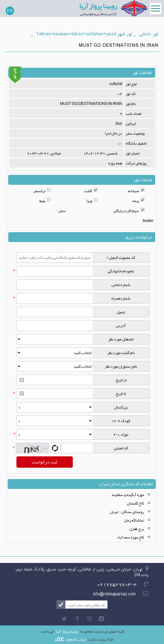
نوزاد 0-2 (121, 434)
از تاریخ (121, 380)
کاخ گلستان (135, 503)
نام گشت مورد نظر (121, 353)
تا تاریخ (121, 393)
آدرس (121, 325)
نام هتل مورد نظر (121, 339)
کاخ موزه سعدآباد (130, 537)
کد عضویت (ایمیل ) (121, 257)
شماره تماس (121, 285)
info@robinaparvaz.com (114, 597)
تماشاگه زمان (134, 520)
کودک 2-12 (121, 421)
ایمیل (121, 312)
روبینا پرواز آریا (98, 6)
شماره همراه (121, 298)
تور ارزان (53, 643)
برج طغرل (137, 529)
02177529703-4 (117, 587)
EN (10, 11)
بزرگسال (121, 407)
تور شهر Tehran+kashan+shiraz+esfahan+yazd (84, 34)
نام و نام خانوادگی (121, 271)
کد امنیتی (121, 448)
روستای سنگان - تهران (127, 512)
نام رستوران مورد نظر (121, 366)
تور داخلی (149, 34)
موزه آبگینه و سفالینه (128, 495)
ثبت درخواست (44, 462)
